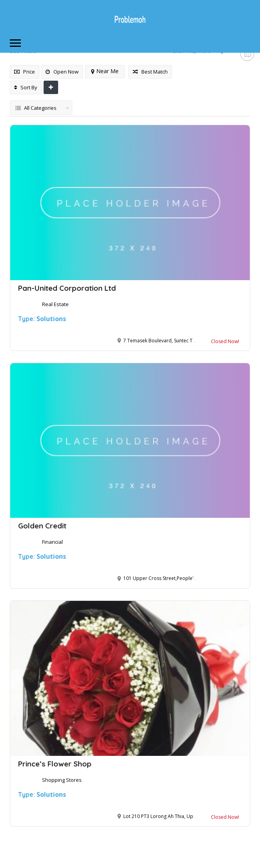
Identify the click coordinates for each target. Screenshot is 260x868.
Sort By (26, 87)
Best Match (150, 72)
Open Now (62, 72)
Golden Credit (42, 526)
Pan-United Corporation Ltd (67, 288)
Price (25, 72)
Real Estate (55, 304)
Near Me (105, 71)
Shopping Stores (62, 780)
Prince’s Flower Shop (55, 764)
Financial (52, 542)
